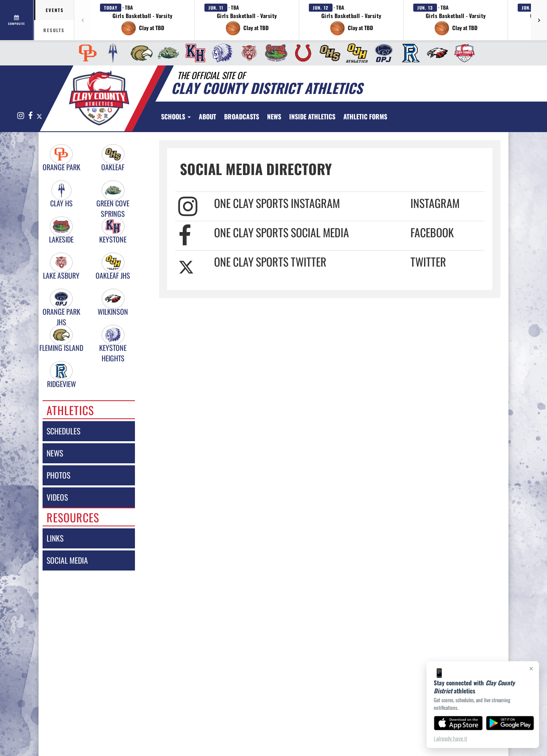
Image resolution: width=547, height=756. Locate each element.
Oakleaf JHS (113, 276)
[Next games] (539, 20)
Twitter (428, 262)
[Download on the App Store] (458, 723)
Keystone (113, 239)
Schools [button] (176, 116)
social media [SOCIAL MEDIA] (67, 560)
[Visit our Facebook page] (31, 116)
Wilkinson (113, 312)
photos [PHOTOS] (58, 475)
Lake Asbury (61, 276)
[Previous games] (82, 20)
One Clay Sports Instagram (277, 203)
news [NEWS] (55, 453)
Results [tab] (54, 30)
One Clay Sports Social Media (282, 232)
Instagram (435, 203)
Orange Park (61, 167)
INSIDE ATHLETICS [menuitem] (312, 116)
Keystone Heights (113, 348)
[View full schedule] (17, 20)
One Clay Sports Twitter (270, 262)
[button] (143, 20)
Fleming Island (61, 348)
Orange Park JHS (61, 312)
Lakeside (61, 239)
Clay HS (61, 203)
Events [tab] (55, 10)
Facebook (432, 232)
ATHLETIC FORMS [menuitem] (365, 116)
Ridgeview (61, 384)
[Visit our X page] (39, 116)
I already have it (450, 739)
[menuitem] (85, 53)
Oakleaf (113, 167)
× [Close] (531, 668)
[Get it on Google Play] (510, 723)
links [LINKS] (55, 538)
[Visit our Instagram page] (21, 116)
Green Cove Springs (113, 203)
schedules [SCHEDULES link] (63, 431)
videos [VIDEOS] (57, 497)
